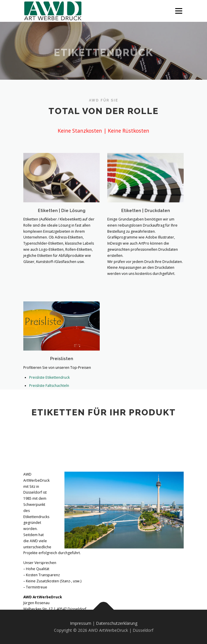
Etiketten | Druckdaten (146, 215)
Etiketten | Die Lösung (62, 214)
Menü (178, 11)
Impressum (81, 623)
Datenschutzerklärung (117, 623)
